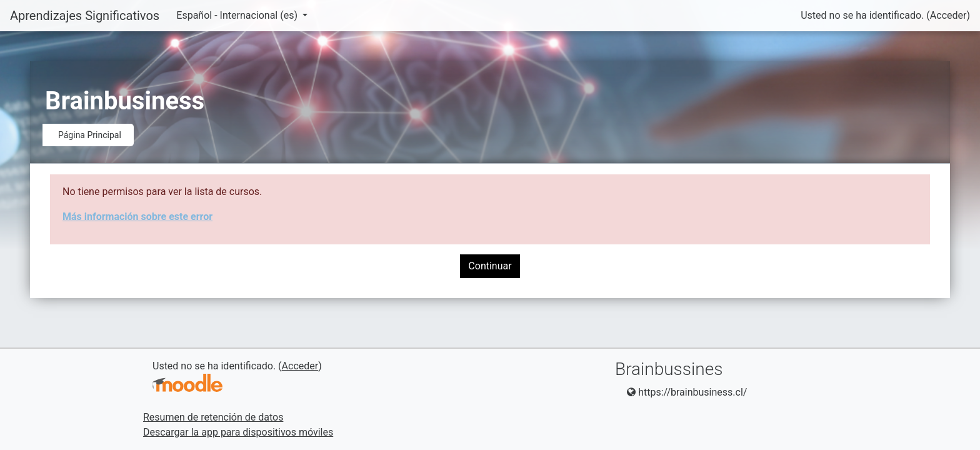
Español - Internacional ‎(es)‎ (238, 15)
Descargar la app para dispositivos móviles (238, 432)
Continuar (490, 266)
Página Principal (90, 135)
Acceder (948, 15)
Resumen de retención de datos (213, 417)
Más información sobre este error (137, 217)
